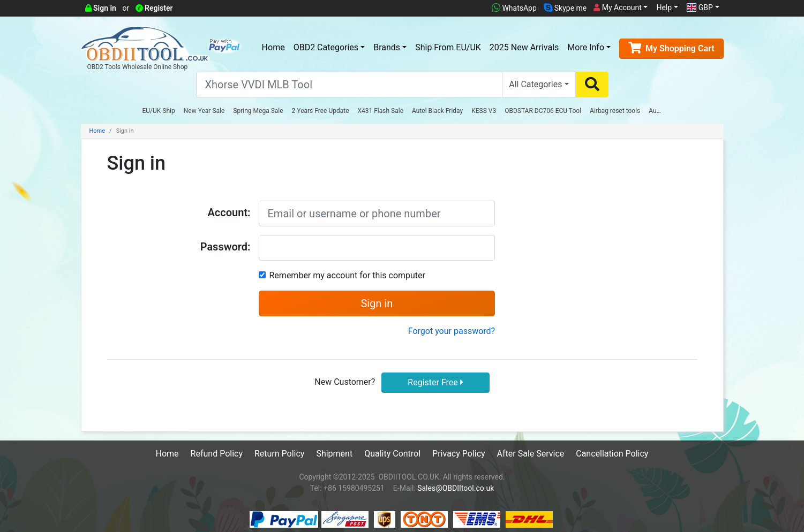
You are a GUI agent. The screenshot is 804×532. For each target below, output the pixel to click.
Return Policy (279, 454)
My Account (618, 7)
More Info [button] (586, 47)
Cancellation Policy (612, 454)
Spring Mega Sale (258, 111)
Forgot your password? (452, 331)
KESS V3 (484, 111)
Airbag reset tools (615, 111)
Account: (229, 212)
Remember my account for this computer (347, 275)
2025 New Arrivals (524, 47)
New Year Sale (204, 111)
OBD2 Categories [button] (326, 47)
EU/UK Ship (159, 111)
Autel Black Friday (437, 111)
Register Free (435, 382)
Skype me (565, 8)
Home (273, 47)
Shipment (334, 454)
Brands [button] (387, 47)
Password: (226, 247)
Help (664, 7)
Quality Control (392, 454)
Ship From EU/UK (448, 47)
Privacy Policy (459, 454)
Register (154, 8)
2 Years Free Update (321, 111)
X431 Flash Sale (381, 111)
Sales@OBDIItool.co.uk (456, 488)
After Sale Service (531, 454)
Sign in (101, 8)
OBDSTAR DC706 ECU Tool (543, 111)
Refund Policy (217, 454)
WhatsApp (514, 8)
